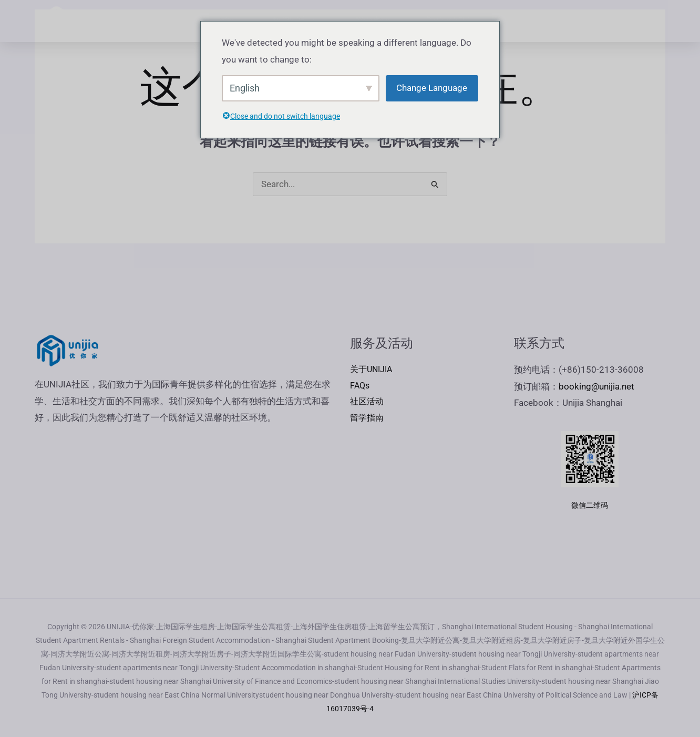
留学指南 (368, 420)
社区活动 (368, 403)
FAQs (531, 21)
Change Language (432, 88)
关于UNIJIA (373, 370)
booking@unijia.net (596, 387)
